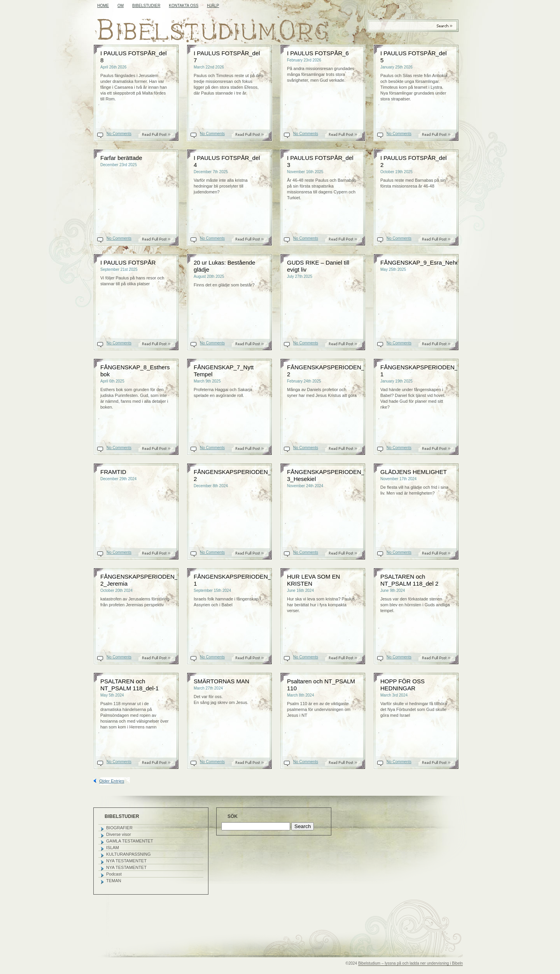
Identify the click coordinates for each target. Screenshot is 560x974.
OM (121, 6)
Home (103, 6)
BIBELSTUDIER (146, 6)
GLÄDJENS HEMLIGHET (414, 472)
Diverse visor (119, 834)
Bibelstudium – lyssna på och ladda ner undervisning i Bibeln (410, 963)
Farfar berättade (121, 158)
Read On (160, 134)
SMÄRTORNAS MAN (221, 681)
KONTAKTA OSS (184, 6)
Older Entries (112, 781)
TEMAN (114, 881)
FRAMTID (113, 472)
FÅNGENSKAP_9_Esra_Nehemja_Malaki (434, 262)
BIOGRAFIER (119, 828)
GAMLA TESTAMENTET (130, 841)
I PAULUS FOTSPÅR (128, 262)
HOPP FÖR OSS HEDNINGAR (402, 685)
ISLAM (113, 848)
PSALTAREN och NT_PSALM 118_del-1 (129, 685)
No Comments (119, 134)
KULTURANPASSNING (129, 854)
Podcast (114, 874)
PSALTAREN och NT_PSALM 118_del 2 (409, 580)
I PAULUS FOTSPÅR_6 (318, 53)
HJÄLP (213, 6)
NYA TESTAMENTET (126, 861)
